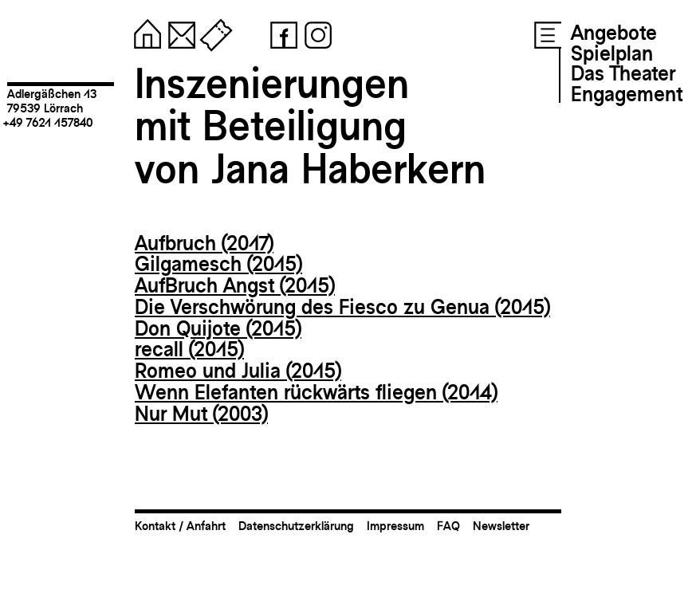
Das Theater (623, 73)
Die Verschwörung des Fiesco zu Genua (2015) (342, 307)
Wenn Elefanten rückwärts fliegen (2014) (316, 392)
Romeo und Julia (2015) (238, 371)
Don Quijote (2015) (218, 328)
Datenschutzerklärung (296, 526)
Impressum (395, 526)
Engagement (627, 94)
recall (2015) (189, 349)
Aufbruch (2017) (204, 243)
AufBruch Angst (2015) (235, 285)
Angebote (614, 33)
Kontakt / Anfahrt (180, 526)
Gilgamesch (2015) (218, 264)
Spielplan (612, 53)
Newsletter (501, 526)
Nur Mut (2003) (201, 414)
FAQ (448, 526)
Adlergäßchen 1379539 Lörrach (52, 101)
